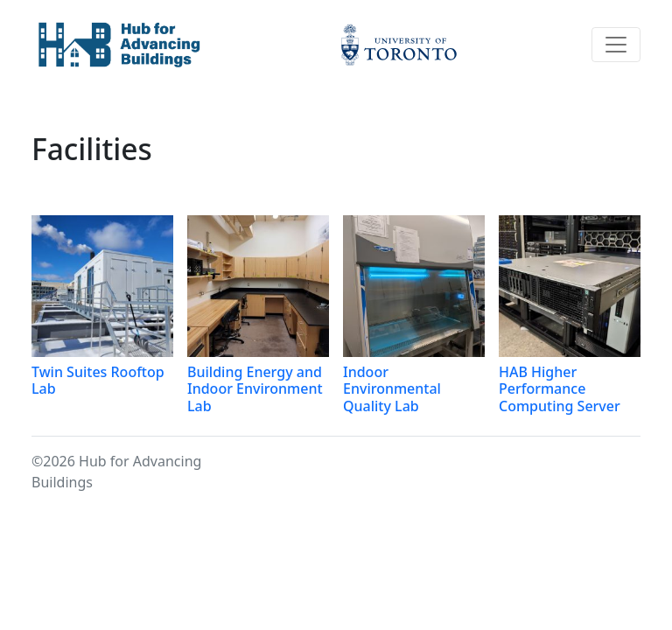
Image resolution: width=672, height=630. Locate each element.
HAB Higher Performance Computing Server (560, 388)
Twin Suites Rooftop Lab (98, 380)
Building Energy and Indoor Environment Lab (255, 388)
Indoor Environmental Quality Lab (392, 388)
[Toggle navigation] (616, 45)
